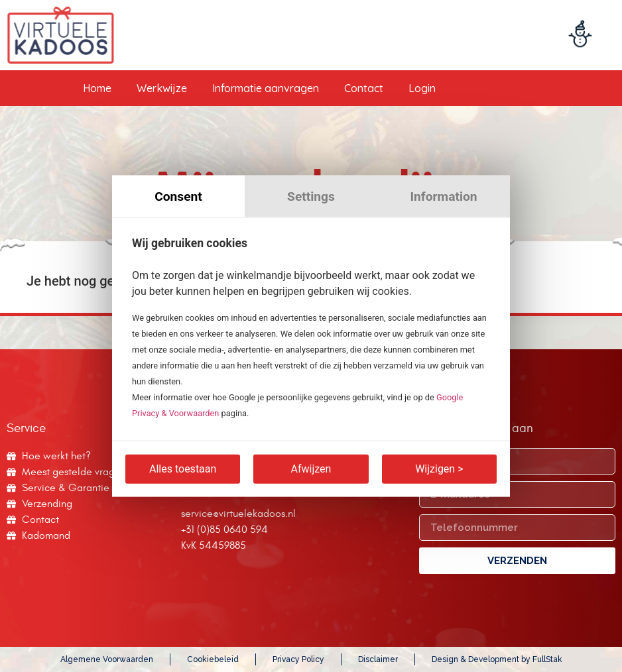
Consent (178, 196)
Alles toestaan (183, 468)
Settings (311, 196)
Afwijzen (311, 468)
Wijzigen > (439, 468)
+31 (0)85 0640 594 (224, 530)
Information (443, 196)
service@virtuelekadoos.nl (238, 514)
